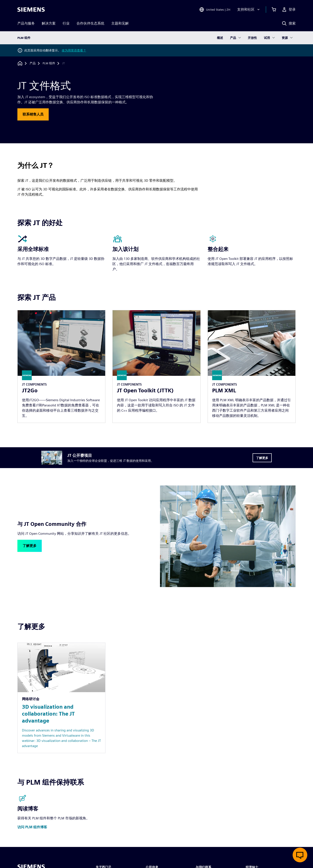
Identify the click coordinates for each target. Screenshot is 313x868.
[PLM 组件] (49, 63)
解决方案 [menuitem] (49, 23)
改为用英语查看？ (74, 50)
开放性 (252, 38)
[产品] (33, 63)
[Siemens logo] (31, 10)
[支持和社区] (249, 10)
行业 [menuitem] (66, 23)
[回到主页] (20, 63)
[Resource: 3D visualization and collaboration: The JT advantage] (61, 698)
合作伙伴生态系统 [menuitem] (90, 23)
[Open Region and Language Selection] (215, 10)
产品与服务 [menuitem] (26, 23)
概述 (220, 38)
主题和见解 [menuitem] (120, 23)
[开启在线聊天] (300, 855)
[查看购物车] (274, 10)
